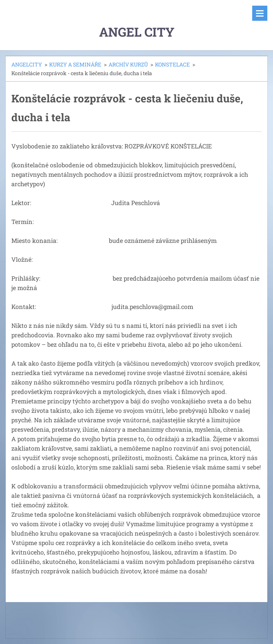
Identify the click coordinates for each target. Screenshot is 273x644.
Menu (260, 13)
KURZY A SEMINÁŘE (75, 64)
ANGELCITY (27, 64)
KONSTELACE (172, 64)
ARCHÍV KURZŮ (128, 64)
